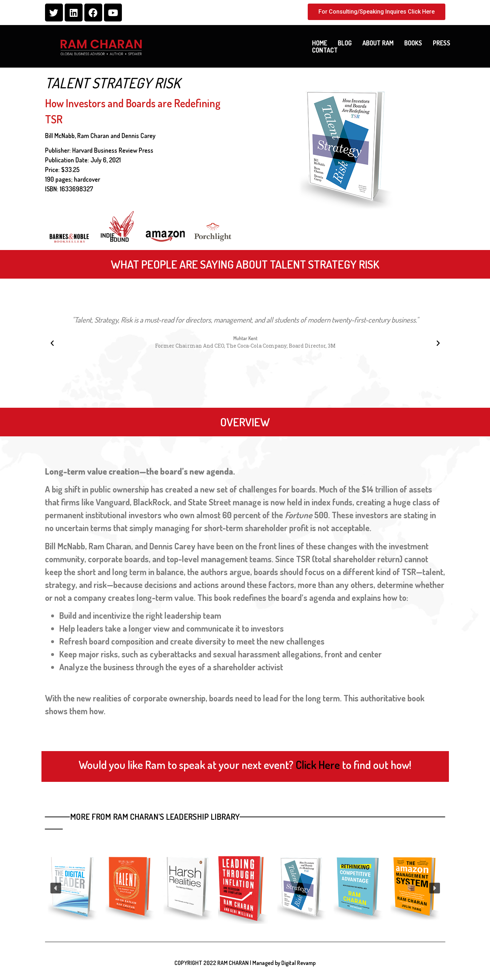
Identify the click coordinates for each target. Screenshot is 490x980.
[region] (245, 888)
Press (442, 43)
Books (413, 43)
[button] (52, 343)
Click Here (318, 765)
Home (320, 43)
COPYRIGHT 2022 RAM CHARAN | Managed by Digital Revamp (245, 963)
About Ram (378, 43)
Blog (345, 43)
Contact (325, 50)
